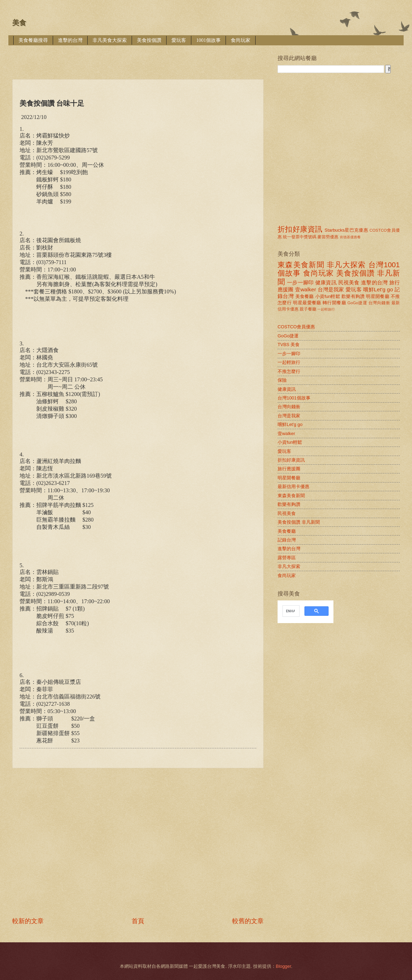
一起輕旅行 (326, 309)
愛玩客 (179, 40)
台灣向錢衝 (379, 303)
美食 (19, 23)
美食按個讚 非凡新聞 (299, 522)
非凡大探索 (346, 265)
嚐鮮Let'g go (378, 289)
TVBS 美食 (289, 345)
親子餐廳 (308, 309)
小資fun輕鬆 (328, 296)
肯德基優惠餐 (350, 237)
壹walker (306, 289)
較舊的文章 (248, 921)
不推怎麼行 (289, 371)
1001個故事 (208, 40)
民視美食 (349, 282)
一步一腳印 (300, 282)
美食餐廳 (305, 296)
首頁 (138, 921)
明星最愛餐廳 (307, 303)
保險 (282, 380)
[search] (290, 611)
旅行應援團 (289, 469)
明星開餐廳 (378, 296)
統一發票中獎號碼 (300, 237)
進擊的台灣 (70, 40)
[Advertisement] (71, 842)
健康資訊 (326, 282)
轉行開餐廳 (334, 303)
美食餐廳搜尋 (33, 40)
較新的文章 (28, 921)
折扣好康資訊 (300, 229)
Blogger (284, 966)
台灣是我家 (331, 289)
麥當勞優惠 (328, 237)
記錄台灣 (287, 540)
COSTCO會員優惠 (296, 327)
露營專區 (287, 558)
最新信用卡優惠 (293, 487)
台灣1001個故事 (294, 398)
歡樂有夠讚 (353, 296)
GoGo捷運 (357, 303)
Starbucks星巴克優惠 (347, 230)
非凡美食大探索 (110, 40)
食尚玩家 (241, 40)
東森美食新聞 (301, 265)
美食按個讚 (149, 40)
